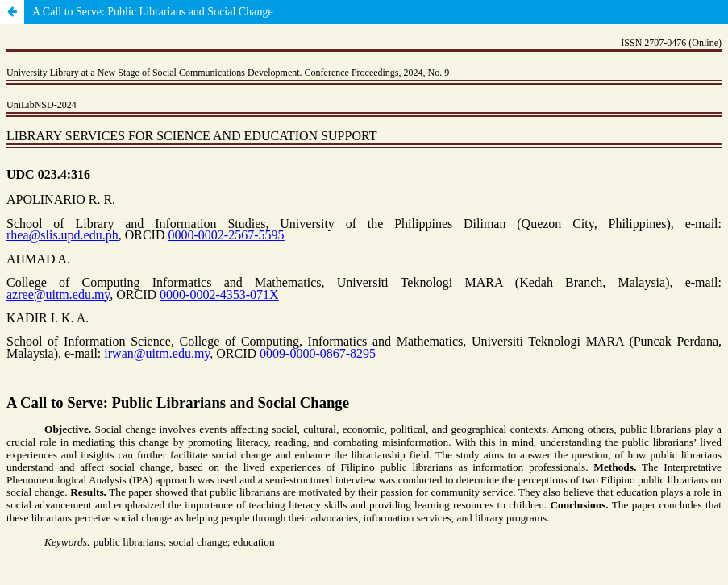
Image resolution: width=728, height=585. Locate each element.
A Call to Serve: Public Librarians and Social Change (153, 12)
